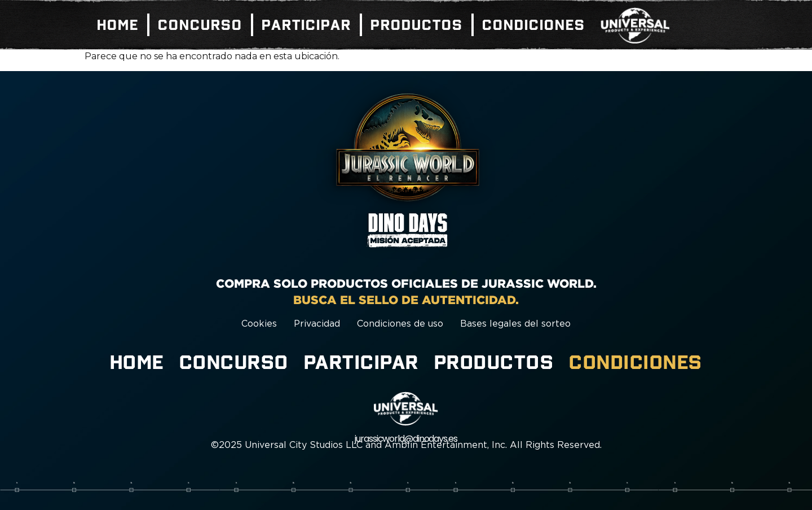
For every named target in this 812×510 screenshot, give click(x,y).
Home (118, 25)
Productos (417, 25)
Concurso (200, 25)
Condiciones (534, 25)
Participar (306, 25)
